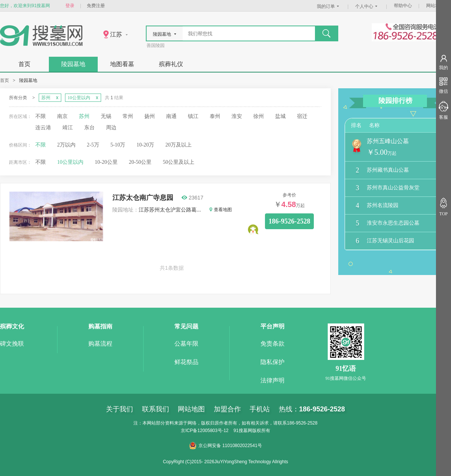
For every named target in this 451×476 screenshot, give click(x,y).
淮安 (237, 116)
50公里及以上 (179, 162)
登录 (70, 6)
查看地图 (221, 210)
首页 (24, 64)
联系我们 (156, 409)
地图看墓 (122, 64)
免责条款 (272, 344)
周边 (111, 128)
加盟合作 (227, 409)
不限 (41, 116)
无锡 (106, 116)
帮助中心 (403, 6)
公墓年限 (186, 344)
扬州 (150, 116)
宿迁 (302, 116)
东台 (89, 128)
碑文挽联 (12, 344)
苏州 (84, 116)
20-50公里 (140, 162)
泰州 (215, 116)
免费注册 (96, 6)
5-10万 (118, 145)
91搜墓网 (243, 431)
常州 (128, 116)
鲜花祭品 (186, 362)
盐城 (280, 116)
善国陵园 (156, 45)
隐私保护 (272, 362)
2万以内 (66, 145)
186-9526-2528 (290, 221)
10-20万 (145, 145)
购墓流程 (100, 344)
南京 (62, 116)
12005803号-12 (213, 431)
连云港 (43, 128)
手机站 (260, 409)
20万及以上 (179, 145)
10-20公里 (106, 162)
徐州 (259, 116)
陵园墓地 (73, 64)
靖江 (68, 128)
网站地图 (435, 6)
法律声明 (272, 380)
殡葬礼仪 (171, 64)
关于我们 (120, 409)
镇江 (193, 116)
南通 (171, 116)
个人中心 (367, 6)
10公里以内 (70, 162)
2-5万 (93, 145)
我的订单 (329, 6)
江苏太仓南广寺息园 (143, 198)
